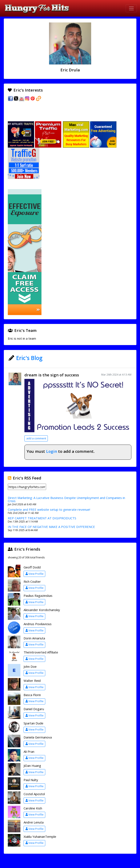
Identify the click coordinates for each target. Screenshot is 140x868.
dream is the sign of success (52, 375)
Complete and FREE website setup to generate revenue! (49, 509)
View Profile (35, 574)
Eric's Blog (29, 358)
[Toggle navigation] (131, 8)
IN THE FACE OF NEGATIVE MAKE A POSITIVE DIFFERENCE (51, 527)
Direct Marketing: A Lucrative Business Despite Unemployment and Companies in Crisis (66, 499)
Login (52, 451)
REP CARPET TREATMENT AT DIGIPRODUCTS (42, 518)
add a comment (36, 438)
